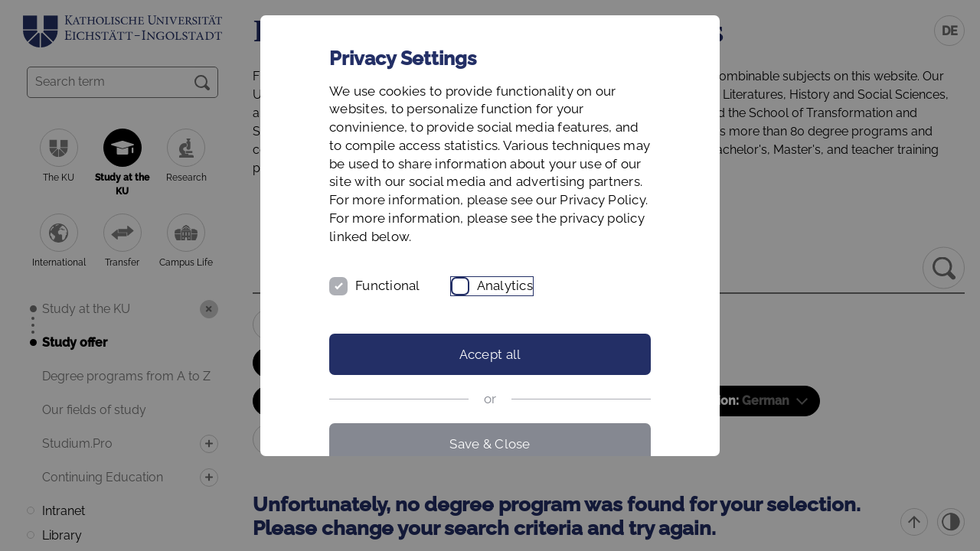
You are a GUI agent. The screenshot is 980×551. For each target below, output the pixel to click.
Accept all (490, 354)
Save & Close (490, 444)
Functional (388, 285)
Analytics (505, 285)
